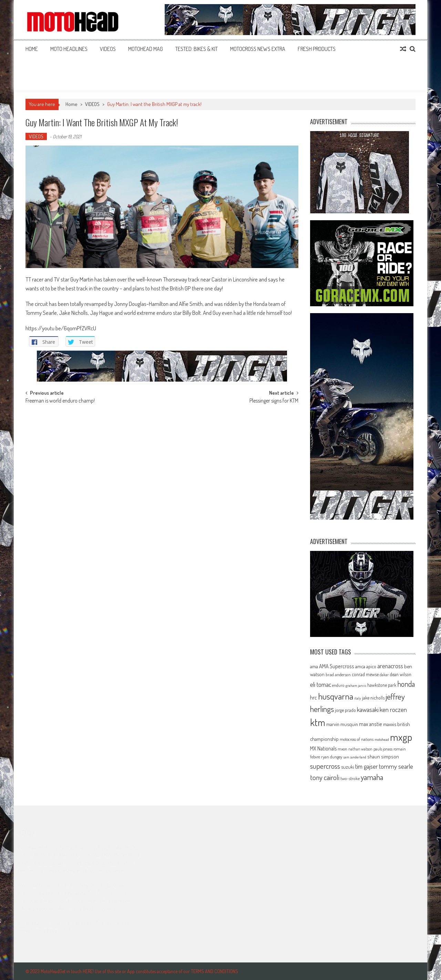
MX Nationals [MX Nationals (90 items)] (323, 748)
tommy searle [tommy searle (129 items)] (396, 766)
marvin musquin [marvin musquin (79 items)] (342, 724)
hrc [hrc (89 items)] (314, 697)
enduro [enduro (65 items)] (338, 685)
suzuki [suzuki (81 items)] (348, 767)
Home (32, 49)
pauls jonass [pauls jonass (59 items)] (383, 749)
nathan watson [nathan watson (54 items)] (360, 749)
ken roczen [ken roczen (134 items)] (393, 709)
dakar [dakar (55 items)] (384, 675)
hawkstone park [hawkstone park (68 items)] (382, 685)
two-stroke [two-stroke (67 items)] (350, 778)
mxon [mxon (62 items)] (342, 749)
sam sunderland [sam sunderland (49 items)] (355, 757)
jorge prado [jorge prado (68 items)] (345, 710)
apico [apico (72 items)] (371, 666)
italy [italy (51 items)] (358, 698)
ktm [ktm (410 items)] (318, 722)
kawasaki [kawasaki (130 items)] (368, 709)
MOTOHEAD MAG (146, 49)
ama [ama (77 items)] (314, 666)
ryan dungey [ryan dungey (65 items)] (332, 757)
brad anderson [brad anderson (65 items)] (338, 674)
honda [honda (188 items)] (406, 684)
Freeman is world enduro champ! (60, 401)
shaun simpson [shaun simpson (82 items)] (383, 757)
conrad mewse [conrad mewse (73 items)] (365, 674)
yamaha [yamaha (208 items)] (372, 777)
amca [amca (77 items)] (360, 666)
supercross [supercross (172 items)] (325, 766)
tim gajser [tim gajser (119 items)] (367, 766)
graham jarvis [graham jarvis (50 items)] (356, 685)
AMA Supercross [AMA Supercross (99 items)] (337, 666)
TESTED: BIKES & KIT (197, 49)
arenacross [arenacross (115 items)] (390, 666)
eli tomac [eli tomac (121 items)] (321, 684)
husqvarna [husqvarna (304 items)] (336, 696)
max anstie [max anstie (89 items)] (371, 724)
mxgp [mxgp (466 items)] (401, 737)
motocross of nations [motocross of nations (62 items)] (357, 739)
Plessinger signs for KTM (274, 401)
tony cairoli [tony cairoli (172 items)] (325, 777)
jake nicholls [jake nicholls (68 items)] (373, 698)
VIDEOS (108, 49)
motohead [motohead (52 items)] (382, 739)
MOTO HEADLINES (69, 49)
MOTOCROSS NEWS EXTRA (258, 49)
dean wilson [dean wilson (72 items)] (401, 674)
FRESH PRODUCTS (317, 49)
